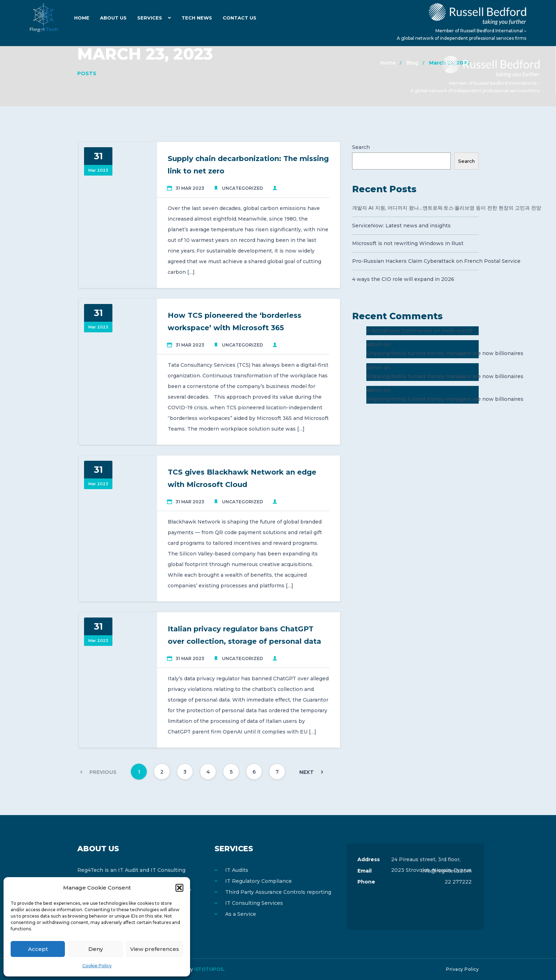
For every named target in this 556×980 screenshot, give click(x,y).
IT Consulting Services (254, 903)
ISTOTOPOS (209, 969)
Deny (96, 949)
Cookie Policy (97, 966)
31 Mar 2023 (190, 188)
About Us (113, 18)
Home (82, 18)
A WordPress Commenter (399, 331)
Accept (38, 949)
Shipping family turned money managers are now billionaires (445, 353)
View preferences (155, 949)
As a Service (241, 914)
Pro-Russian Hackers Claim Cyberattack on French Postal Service (415, 261)
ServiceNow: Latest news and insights (401, 226)
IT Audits (237, 870)
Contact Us (240, 18)
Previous (103, 772)
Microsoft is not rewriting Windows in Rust (408, 243)
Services (150, 18)
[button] (179, 888)
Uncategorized (243, 188)
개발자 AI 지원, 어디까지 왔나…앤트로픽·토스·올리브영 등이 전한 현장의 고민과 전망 (415, 208)
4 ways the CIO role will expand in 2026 (403, 279)
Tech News (197, 18)
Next (307, 772)
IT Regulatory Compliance (258, 881)
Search (361, 147)
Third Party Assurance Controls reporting (278, 892)
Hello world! (457, 331)
